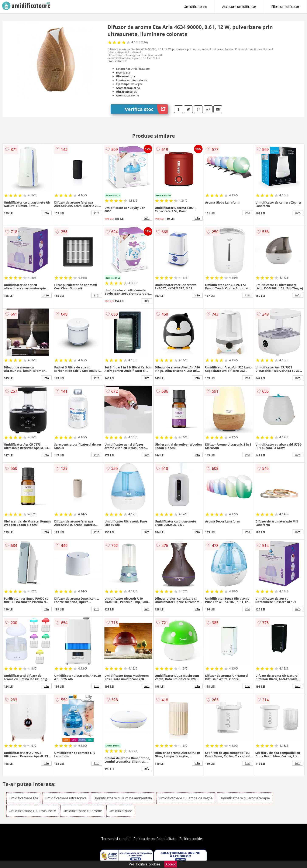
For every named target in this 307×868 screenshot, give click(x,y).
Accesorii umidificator (239, 7)
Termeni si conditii (116, 839)
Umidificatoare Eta (23, 798)
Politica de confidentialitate (155, 839)
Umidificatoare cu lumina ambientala (123, 798)
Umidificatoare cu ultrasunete (32, 811)
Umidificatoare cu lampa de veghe (186, 798)
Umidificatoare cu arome (82, 811)
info (46, 213)
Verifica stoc (146, 109)
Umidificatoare (195, 7)
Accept (171, 864)
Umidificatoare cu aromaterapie (245, 798)
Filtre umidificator (285, 7)
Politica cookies (192, 839)
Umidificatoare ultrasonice (66, 798)
